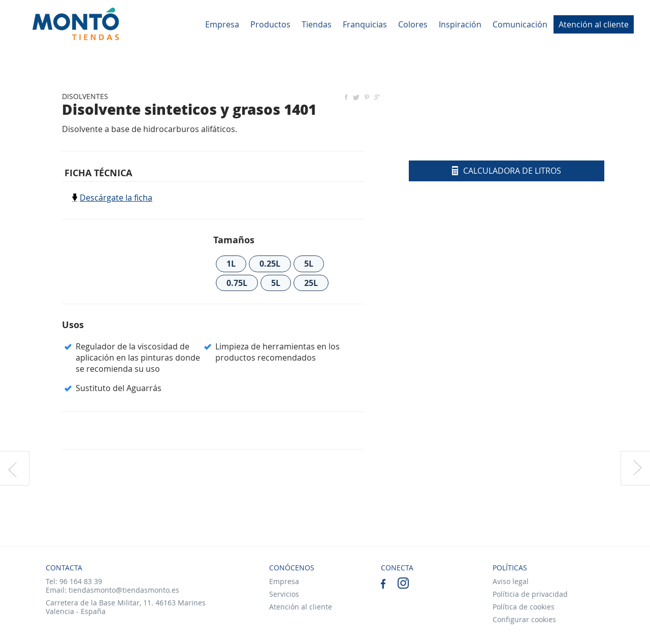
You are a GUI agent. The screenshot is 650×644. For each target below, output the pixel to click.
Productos (270, 24)
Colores (413, 24)
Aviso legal (511, 581)
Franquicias (365, 24)
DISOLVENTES (85, 96)
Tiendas (317, 24)
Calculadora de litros (507, 171)
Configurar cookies (524, 619)
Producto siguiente (635, 468)
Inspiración (460, 24)
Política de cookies (524, 607)
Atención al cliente (594, 24)
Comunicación (520, 24)
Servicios (284, 594)
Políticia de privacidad (530, 594)
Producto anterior (15, 468)
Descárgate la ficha (116, 198)
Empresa (222, 24)
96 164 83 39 (81, 581)
